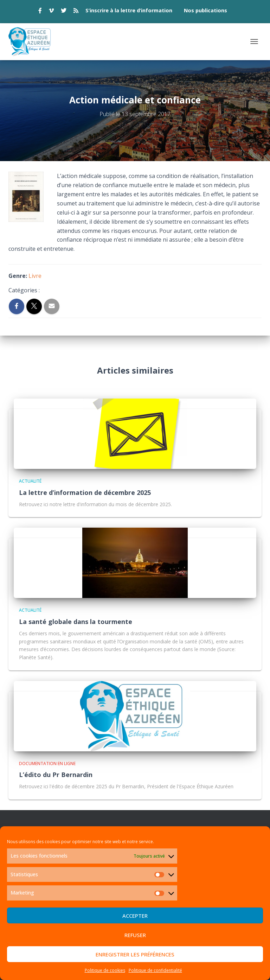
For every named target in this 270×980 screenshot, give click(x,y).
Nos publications (205, 10)
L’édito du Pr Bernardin (56, 775)
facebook (40, 12)
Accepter (135, 916)
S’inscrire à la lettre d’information (129, 10)
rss (76, 12)
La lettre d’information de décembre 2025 (85, 492)
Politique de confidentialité (155, 970)
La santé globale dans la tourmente (76, 622)
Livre (35, 276)
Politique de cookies (105, 970)
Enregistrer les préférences (135, 954)
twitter (64, 12)
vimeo (51, 12)
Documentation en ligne (47, 763)
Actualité (30, 481)
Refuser (135, 935)
